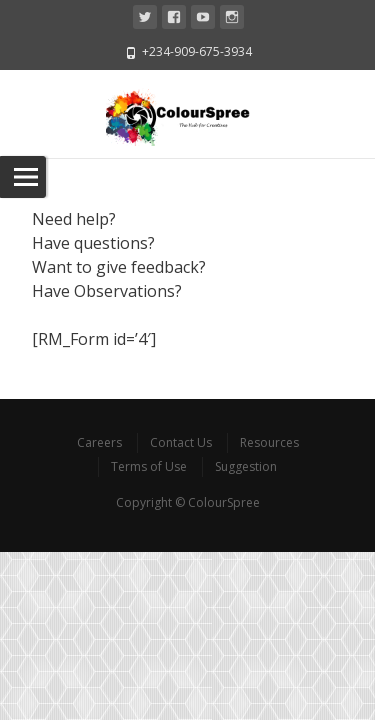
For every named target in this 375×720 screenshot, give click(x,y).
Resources (269, 442)
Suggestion (246, 466)
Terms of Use (149, 466)
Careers (99, 442)
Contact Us (181, 442)
